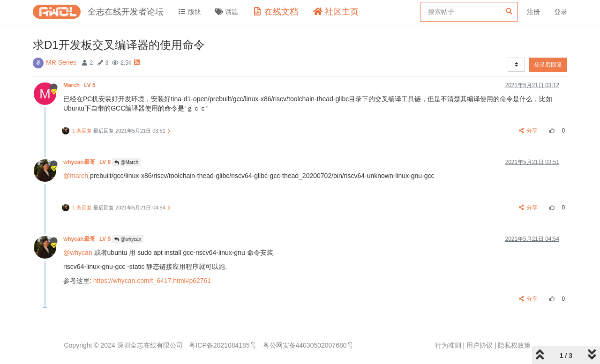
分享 (529, 131)
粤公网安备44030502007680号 (308, 345)
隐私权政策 (514, 345)
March (80, 85)
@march (76, 176)
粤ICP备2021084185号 (222, 345)
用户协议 (480, 345)
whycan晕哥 (88, 162)
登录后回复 (548, 65)
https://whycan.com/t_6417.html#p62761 (152, 281)
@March (126, 162)
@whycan (128, 239)
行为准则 (448, 345)
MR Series (61, 62)
